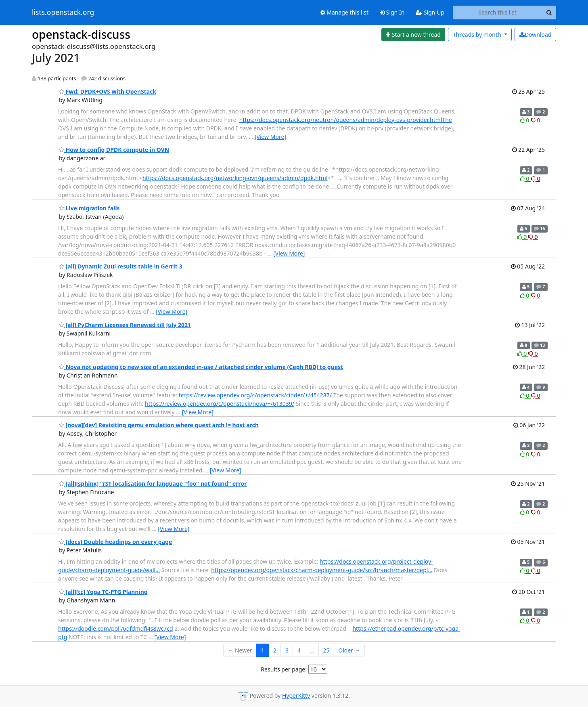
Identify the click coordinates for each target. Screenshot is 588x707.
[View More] (270, 137)
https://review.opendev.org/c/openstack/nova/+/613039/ (220, 404)
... (312, 650)
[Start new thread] (413, 35)
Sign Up (430, 12)
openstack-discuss (81, 34)
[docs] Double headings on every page (115, 542)
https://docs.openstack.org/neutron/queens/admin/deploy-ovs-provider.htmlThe (346, 120)
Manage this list (345, 12)
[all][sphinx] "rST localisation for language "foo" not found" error (153, 484)
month (478, 35)
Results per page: (284, 669)
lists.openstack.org (63, 13)
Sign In (392, 12)
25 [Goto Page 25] (326, 650)
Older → (349, 650)
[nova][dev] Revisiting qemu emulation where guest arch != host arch (159, 425)
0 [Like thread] (525, 120)
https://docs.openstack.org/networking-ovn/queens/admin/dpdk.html (235, 178)
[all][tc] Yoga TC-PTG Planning (103, 592)
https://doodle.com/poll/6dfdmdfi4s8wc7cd (116, 628)
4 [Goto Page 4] (299, 650)
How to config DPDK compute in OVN (114, 150)
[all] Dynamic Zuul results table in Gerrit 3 (121, 266)
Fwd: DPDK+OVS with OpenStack (108, 91)
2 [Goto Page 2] (275, 650)
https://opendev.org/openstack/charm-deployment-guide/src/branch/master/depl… (322, 570)
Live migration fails (89, 208)
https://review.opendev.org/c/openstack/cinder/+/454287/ (255, 395)
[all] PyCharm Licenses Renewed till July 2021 (125, 325)
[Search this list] (497, 13)
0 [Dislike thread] (536, 120)
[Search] (549, 13)
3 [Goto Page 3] (287, 650)
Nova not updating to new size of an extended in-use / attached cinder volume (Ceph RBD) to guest (201, 367)
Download (536, 35)
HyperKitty (296, 695)
